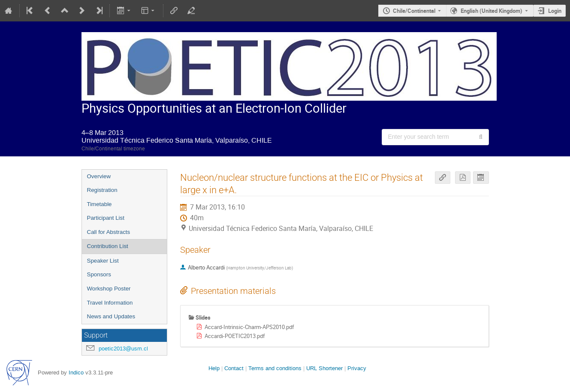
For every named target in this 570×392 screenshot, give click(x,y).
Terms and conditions (275, 368)
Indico (76, 373)
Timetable (100, 204)
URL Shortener (324, 368)
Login (555, 11)
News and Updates (111, 316)
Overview (99, 176)
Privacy (357, 368)
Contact (234, 368)
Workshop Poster (109, 289)
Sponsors (99, 274)
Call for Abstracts (109, 232)
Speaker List (103, 261)
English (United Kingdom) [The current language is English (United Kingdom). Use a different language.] (492, 11)
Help (214, 368)
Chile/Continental (414, 11)
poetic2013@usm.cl (123, 349)
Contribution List (108, 246)
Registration (102, 190)
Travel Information (110, 303)
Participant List (106, 218)
